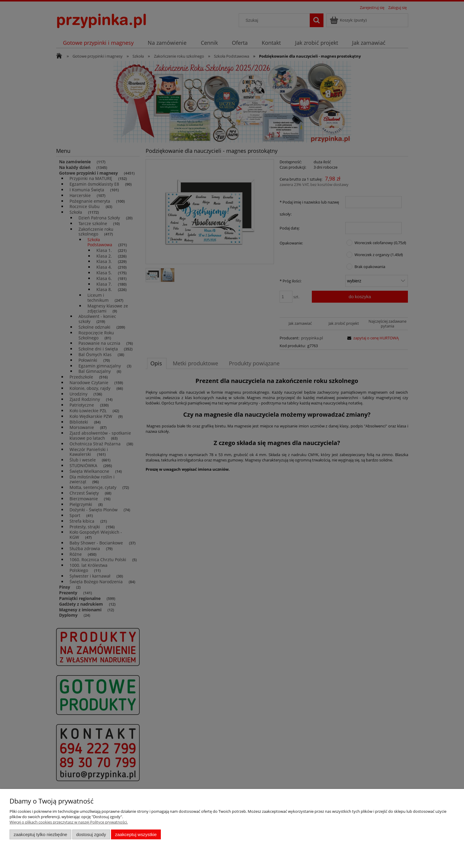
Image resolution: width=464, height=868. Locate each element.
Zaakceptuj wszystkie (136, 834)
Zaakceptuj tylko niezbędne (40, 834)
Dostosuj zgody (91, 834)
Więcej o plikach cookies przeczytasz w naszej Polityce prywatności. (69, 822)
